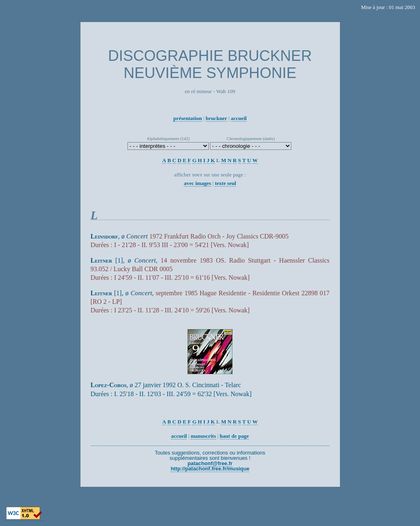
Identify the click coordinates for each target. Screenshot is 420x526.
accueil (239, 118)
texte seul (226, 183)
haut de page (234, 436)
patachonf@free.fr (210, 463)
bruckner (216, 118)
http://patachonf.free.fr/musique (210, 469)
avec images (198, 183)
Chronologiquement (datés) (251, 138)
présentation (188, 118)
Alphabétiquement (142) (168, 138)
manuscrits (203, 436)
